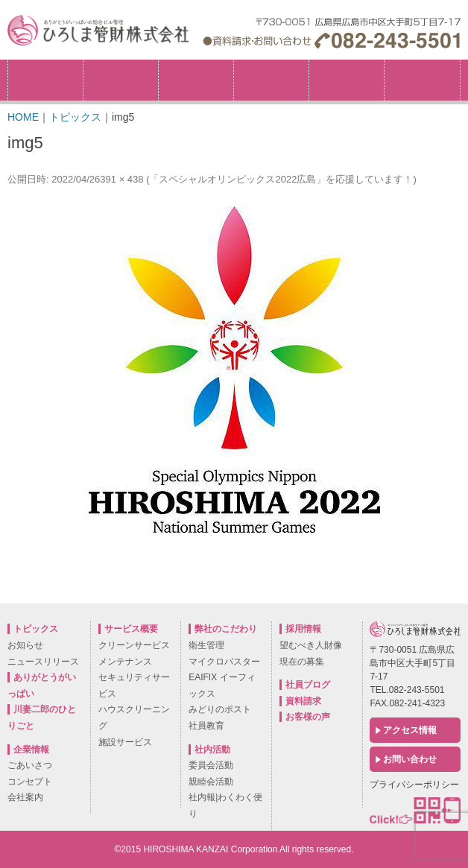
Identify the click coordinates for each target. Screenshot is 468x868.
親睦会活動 (211, 782)
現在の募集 (302, 662)
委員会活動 (211, 765)
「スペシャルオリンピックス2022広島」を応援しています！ (281, 179)
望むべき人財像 (311, 645)
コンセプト (30, 782)
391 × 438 (121, 179)
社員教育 (206, 726)
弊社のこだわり (196, 80)
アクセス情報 (410, 730)
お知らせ (25, 645)
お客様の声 (308, 717)
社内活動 (347, 80)
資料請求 (303, 701)
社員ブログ (308, 685)
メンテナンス (125, 662)
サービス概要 (271, 80)
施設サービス (125, 742)
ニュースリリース (43, 662)
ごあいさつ (30, 765)
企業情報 (121, 80)
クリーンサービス (134, 645)
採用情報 (460, 64)
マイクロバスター (224, 662)
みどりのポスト (220, 709)
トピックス (45, 80)
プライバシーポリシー (414, 785)
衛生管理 (206, 645)
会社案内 (25, 797)
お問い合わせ (410, 759)
